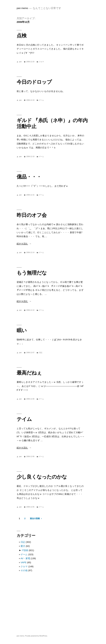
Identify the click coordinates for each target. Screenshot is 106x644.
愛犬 (23, 546)
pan (20, 62)
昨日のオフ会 (32, 215)
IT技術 (25, 550)
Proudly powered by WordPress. (36, 636)
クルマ (41, 62)
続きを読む (22, 244)
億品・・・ (29, 177)
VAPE (24, 562)
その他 (24, 570)
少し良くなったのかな (42, 477)
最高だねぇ (29, 373)
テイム (24, 419)
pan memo (22, 8)
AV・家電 (25, 558)
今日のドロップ (34, 82)
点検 (22, 36)
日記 (41, 353)
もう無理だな (32, 273)
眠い (22, 330)
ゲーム (41, 100)
